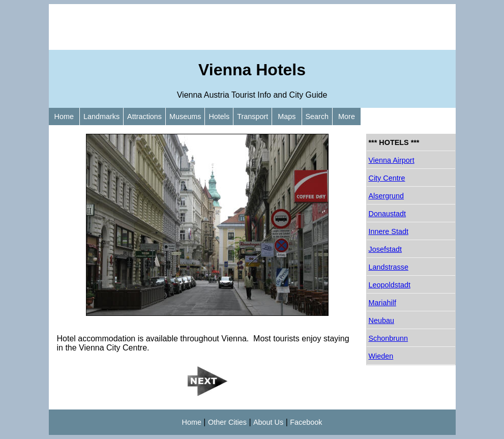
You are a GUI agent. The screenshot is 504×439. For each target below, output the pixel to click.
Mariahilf (382, 303)
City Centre (387, 178)
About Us (268, 422)
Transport (253, 116)
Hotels (219, 116)
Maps (287, 116)
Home (64, 116)
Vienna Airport (392, 160)
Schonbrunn (389, 338)
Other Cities (227, 422)
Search (317, 116)
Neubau (381, 320)
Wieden (381, 356)
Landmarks (101, 116)
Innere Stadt (389, 231)
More (347, 116)
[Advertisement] (252, 27)
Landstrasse (389, 267)
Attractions (144, 116)
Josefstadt (386, 249)
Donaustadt (388, 214)
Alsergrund (387, 196)
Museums (185, 116)
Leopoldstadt (390, 285)
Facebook (306, 422)
